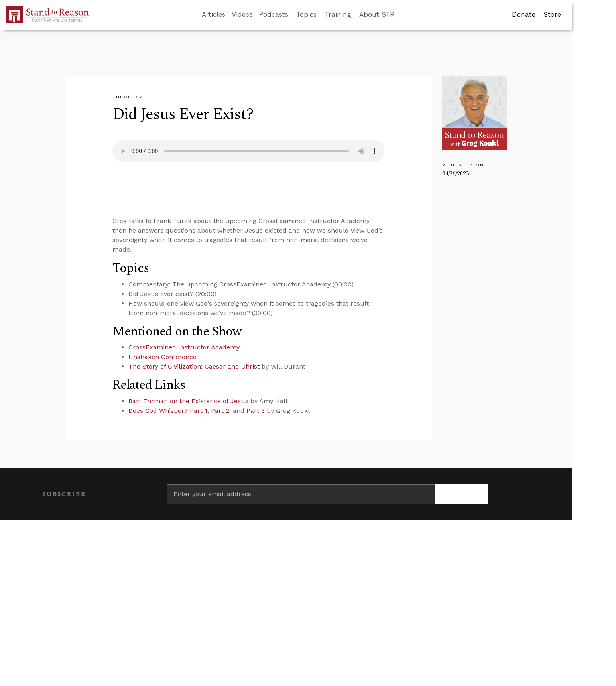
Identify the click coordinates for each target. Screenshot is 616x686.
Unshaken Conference (162, 357)
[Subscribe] (462, 494)
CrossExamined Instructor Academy (184, 347)
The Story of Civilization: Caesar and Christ (194, 366)
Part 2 (220, 411)
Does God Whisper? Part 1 (168, 411)
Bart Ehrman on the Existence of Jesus (188, 401)
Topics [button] (306, 14)
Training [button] (338, 14)
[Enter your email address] (301, 494)
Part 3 (256, 411)
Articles (214, 14)
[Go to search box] (402, 15)
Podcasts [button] (274, 14)
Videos (242, 14)
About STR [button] (377, 14)
